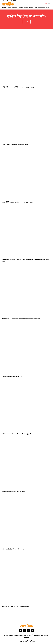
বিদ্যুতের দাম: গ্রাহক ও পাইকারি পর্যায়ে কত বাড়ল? (13, 492)
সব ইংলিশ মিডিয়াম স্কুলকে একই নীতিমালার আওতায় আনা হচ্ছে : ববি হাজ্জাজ (19, 87)
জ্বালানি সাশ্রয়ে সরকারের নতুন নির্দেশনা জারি (12, 376)
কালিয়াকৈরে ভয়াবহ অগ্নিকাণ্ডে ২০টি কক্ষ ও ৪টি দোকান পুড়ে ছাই (16, 434)
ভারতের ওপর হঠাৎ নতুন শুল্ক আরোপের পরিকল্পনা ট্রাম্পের (15, 145)
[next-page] (5, 610)
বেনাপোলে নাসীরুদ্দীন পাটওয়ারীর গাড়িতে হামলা (13, 549)
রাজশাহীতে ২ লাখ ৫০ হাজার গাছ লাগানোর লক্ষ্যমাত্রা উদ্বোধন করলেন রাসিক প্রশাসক (21, 319)
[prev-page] (3, 610)
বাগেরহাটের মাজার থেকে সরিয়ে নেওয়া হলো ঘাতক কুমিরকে (15, 607)
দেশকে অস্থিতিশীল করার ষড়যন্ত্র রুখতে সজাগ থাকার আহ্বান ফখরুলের (17, 202)
